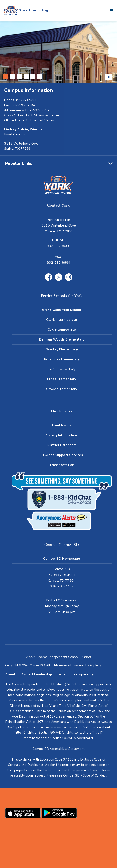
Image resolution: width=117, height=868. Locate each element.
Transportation (62, 465)
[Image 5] (33, 77)
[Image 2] (13, 77)
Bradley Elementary (62, 349)
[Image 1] (6, 77)
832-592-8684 (59, 263)
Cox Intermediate (62, 330)
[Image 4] (26, 77)
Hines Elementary (62, 379)
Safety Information (62, 435)
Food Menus (62, 425)
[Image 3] (19, 77)
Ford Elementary (62, 369)
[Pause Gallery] (109, 77)
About (10, 674)
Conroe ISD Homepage (62, 559)
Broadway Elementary (62, 359)
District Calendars (62, 445)
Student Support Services (62, 455)
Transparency (83, 674)
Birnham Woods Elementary (62, 339)
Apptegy (95, 665)
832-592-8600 (59, 246)
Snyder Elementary (62, 389)
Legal (62, 674)
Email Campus (15, 134)
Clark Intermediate (62, 320)
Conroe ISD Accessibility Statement (59, 749)
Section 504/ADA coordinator (72, 738)
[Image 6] (39, 77)
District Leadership (36, 674)
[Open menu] (111, 10)
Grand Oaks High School (62, 310)
